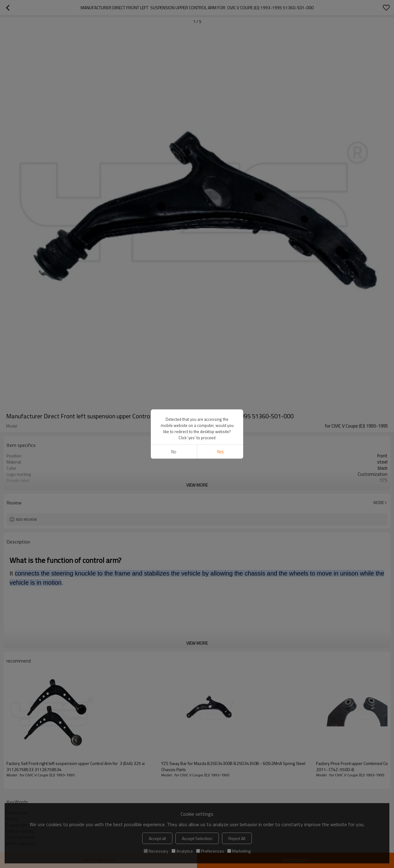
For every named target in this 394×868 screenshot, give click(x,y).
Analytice (182, 851)
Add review (26, 519)
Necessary (156, 851)
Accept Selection (197, 838)
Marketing (239, 851)
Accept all (157, 838)
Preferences (210, 851)
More (379, 503)
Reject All (237, 838)
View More (197, 485)
